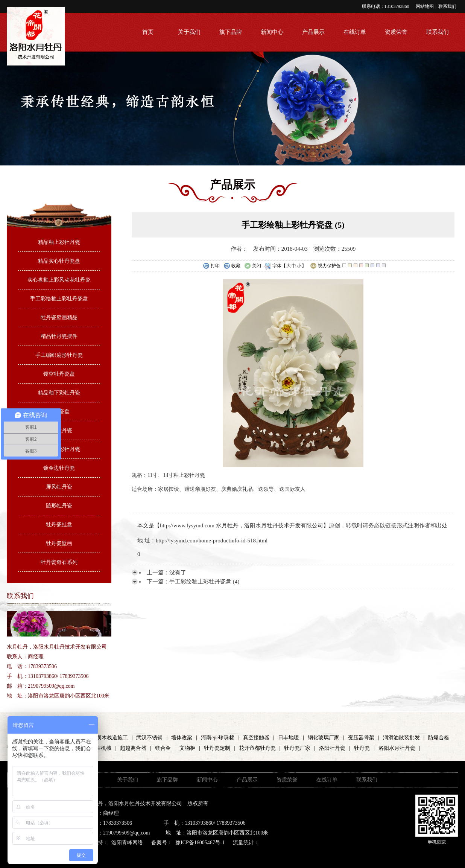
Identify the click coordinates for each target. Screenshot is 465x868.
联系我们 (447, 6)
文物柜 (187, 748)
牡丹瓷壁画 (59, 543)
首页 (148, 32)
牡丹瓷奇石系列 (59, 562)
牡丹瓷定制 (217, 748)
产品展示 (313, 32)
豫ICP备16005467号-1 (200, 843)
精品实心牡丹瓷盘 (59, 261)
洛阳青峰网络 (127, 843)
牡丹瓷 (362, 748)
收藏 (232, 266)
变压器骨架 (361, 738)
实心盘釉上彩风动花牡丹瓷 (59, 280)
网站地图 (425, 6)
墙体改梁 (182, 738)
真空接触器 (256, 738)
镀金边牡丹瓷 (59, 468)
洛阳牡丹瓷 (332, 748)
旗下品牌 (231, 32)
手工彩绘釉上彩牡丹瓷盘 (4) (204, 582)
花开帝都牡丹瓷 (257, 748)
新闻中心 (272, 32)
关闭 (253, 266)
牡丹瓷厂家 (297, 748)
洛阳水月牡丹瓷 (397, 748)
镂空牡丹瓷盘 (59, 374)
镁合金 (163, 748)
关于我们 (189, 32)
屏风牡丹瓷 (59, 487)
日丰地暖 (289, 738)
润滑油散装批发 (401, 738)
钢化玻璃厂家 (324, 738)
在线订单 (355, 32)
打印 (211, 266)
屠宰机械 (101, 748)
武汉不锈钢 (149, 738)
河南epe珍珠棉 (218, 738)
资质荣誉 (396, 32)
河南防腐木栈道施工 (104, 738)
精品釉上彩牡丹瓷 (59, 242)
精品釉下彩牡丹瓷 (59, 393)
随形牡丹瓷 (59, 506)
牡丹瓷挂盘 (59, 525)
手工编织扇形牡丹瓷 (59, 355)
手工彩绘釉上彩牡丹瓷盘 (59, 299)
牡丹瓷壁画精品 (59, 318)
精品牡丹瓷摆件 (59, 336)
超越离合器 (133, 748)
